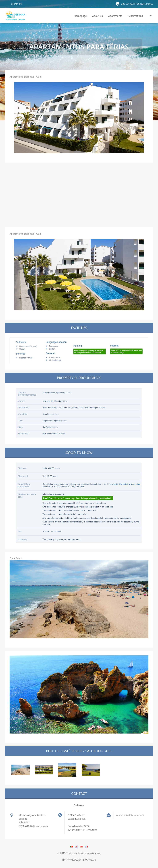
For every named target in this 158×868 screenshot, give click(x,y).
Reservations (135, 16)
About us (98, 16)
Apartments (115, 16)
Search (7, 4)
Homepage (80, 16)
